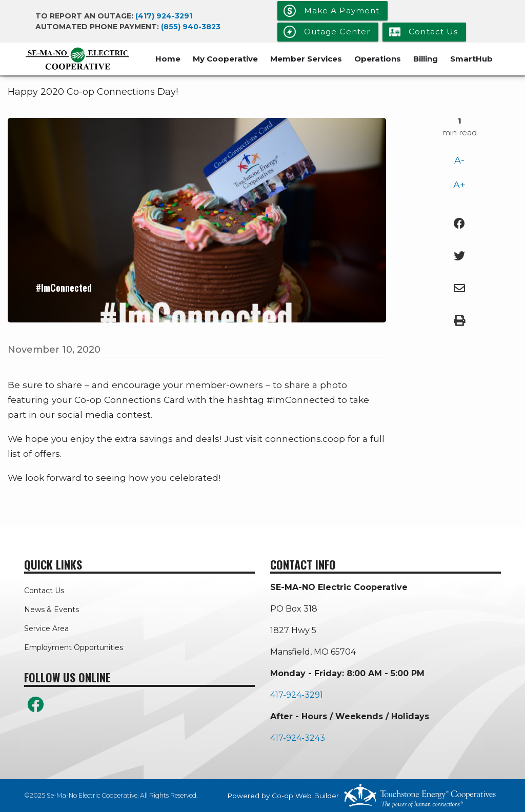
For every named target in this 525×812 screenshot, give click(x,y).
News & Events (52, 610)
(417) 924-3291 (164, 16)
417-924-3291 (297, 695)
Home (168, 59)
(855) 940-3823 (191, 27)
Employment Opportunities (74, 647)
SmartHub (471, 59)
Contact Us (44, 591)
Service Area (46, 628)
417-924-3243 (298, 738)
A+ (459, 185)
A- (459, 160)
